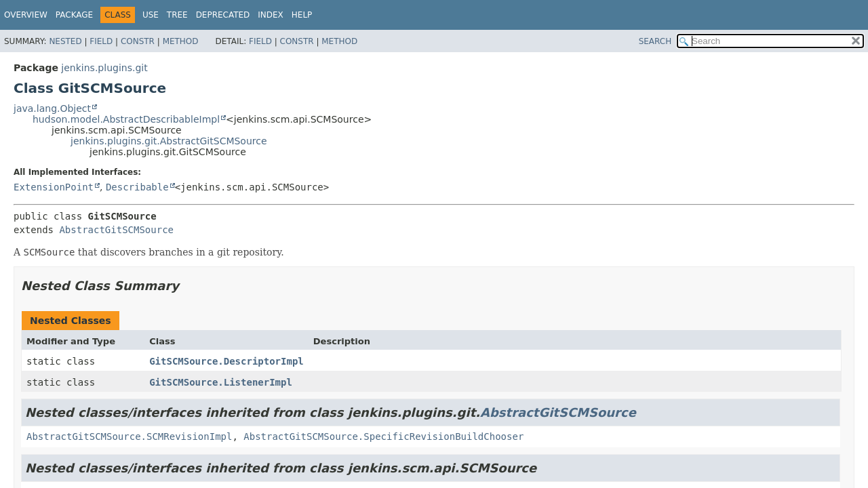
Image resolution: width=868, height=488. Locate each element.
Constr (138, 41)
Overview (26, 15)
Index (271, 15)
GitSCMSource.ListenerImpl (221, 382)
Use (151, 15)
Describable (137, 187)
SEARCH (655, 41)
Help (302, 15)
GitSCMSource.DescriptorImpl (226, 361)
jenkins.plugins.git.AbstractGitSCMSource (169, 141)
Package (74, 15)
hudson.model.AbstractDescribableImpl (126, 119)
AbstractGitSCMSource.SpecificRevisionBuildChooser (383, 436)
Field (101, 41)
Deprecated (223, 15)
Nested (65, 41)
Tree (177, 15)
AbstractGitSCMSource (116, 230)
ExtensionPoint (54, 187)
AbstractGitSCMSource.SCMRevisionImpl (129, 436)
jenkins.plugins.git (104, 68)
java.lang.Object (52, 108)
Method (181, 41)
